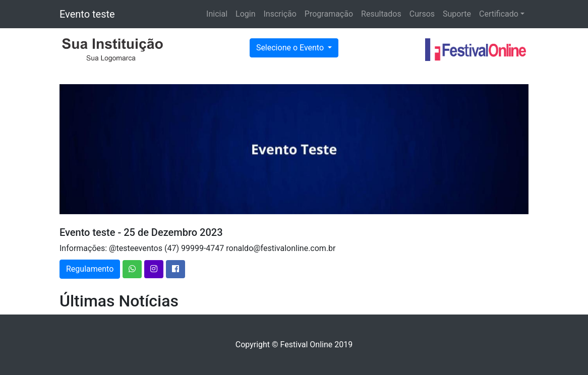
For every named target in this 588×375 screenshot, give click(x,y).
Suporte (457, 14)
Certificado (499, 14)
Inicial (217, 14)
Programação (329, 14)
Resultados (381, 14)
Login (245, 14)
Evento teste (87, 14)
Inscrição (280, 14)
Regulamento (90, 269)
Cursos (422, 14)
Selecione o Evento (291, 48)
